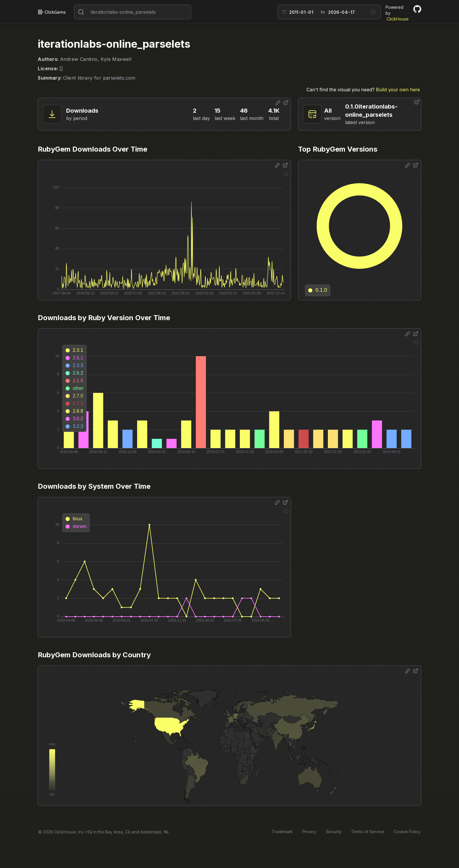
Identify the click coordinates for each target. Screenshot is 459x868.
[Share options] (278, 103)
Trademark (282, 832)
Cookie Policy (407, 832)
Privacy (309, 832)
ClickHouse (398, 19)
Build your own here (398, 90)
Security (334, 832)
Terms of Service (368, 832)
